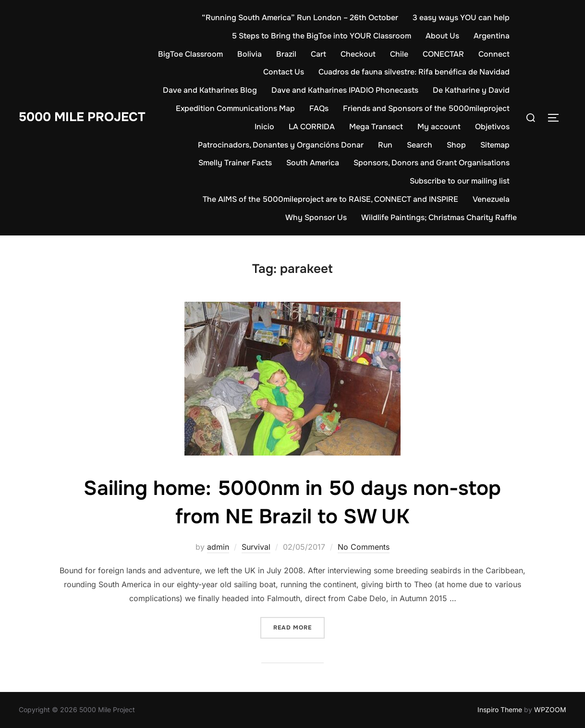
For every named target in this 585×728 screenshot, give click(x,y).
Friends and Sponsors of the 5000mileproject (426, 108)
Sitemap (495, 145)
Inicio (264, 127)
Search (420, 145)
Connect (494, 54)
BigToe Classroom (190, 54)
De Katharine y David (471, 90)
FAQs (319, 108)
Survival (256, 547)
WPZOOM (550, 709)
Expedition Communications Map (235, 108)
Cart (318, 54)
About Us (442, 36)
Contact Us (284, 72)
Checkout (358, 54)
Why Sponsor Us (316, 217)
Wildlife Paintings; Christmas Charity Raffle (439, 217)
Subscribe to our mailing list (460, 181)
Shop (456, 145)
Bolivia (250, 54)
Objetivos (492, 127)
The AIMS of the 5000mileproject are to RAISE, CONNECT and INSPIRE (330, 199)
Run (385, 145)
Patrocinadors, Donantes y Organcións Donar (281, 145)
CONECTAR (443, 54)
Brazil (286, 54)
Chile (399, 54)
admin (218, 547)
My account (439, 127)
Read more (299, 627)
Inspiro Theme (500, 709)
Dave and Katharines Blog (210, 90)
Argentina (492, 36)
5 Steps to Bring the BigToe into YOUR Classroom (322, 36)
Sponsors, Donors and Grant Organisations (432, 163)
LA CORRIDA (312, 127)
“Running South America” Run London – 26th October (300, 18)
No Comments (364, 547)
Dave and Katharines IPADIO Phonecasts (345, 90)
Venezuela (491, 199)
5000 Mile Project (82, 117)
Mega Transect (376, 127)
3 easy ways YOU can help (461, 18)
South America (313, 163)
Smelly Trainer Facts (235, 163)
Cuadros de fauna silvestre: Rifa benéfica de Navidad (414, 72)
